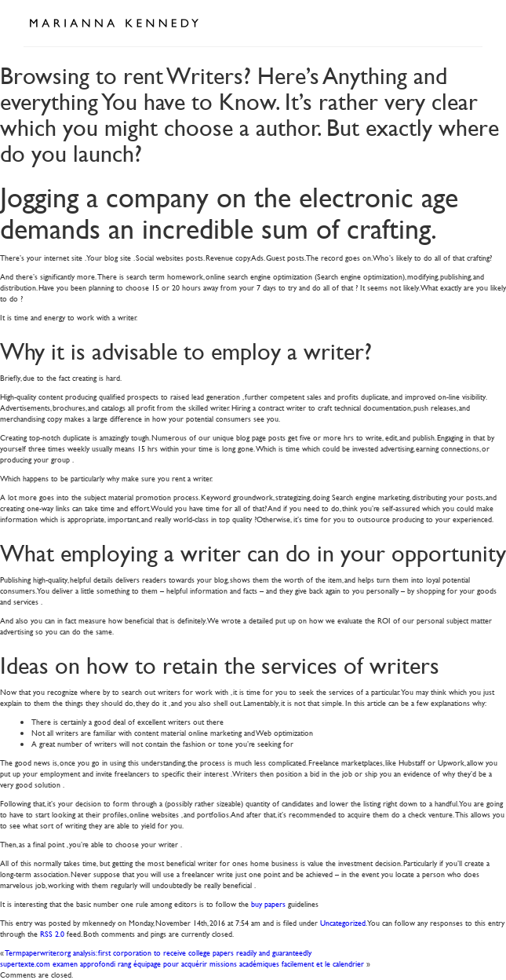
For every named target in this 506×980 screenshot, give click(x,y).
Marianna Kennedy (114, 24)
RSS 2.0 (52, 933)
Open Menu (465, 22)
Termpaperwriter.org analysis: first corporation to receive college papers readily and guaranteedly (158, 952)
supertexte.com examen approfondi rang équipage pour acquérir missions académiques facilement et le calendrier (182, 963)
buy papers (268, 903)
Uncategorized (343, 922)
